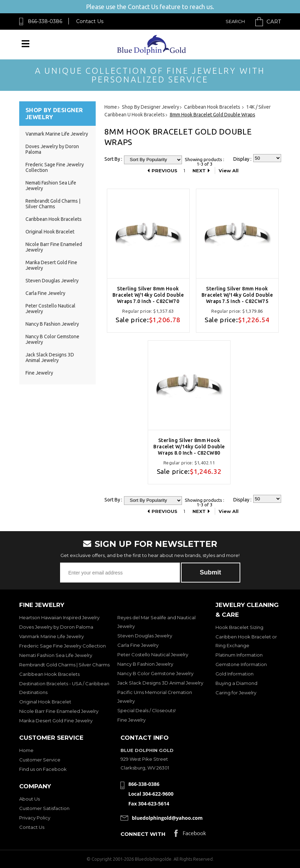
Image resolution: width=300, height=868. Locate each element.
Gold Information (235, 674)
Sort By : (113, 159)
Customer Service (40, 760)
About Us (30, 799)
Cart (274, 21)
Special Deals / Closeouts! (147, 710)
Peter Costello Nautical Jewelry (153, 654)
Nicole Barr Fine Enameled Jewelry (59, 711)
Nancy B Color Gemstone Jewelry (155, 673)
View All (229, 171)
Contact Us (90, 21)
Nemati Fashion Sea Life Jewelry (56, 655)
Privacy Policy (35, 818)
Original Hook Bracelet (50, 232)
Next (199, 171)
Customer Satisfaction (44, 808)
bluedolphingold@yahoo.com (167, 818)
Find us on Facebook (43, 769)
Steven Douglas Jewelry (52, 281)
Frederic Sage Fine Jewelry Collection (63, 646)
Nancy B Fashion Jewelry (52, 324)
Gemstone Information (241, 664)
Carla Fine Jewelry (45, 293)
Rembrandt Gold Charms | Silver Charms (53, 204)
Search (235, 21)
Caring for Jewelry (236, 693)
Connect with (143, 834)
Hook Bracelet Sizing (239, 627)
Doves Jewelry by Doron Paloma (56, 627)
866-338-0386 (45, 21)
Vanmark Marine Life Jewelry (57, 134)
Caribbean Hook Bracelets (54, 219)
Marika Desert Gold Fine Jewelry (56, 721)
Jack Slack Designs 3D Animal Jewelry (50, 357)
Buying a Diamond (236, 683)
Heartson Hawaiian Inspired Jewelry (59, 617)
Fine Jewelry (39, 373)
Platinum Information (239, 655)
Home (26, 750)
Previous (164, 171)
